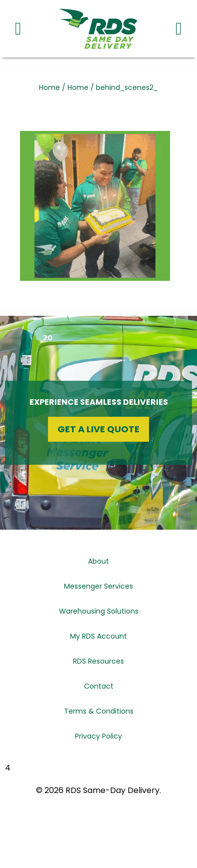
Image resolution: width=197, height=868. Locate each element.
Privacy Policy (98, 736)
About (98, 561)
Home (49, 87)
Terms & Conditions (99, 711)
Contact (99, 686)
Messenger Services (98, 586)
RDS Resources (98, 661)
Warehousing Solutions (99, 611)
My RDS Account (98, 636)
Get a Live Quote (98, 429)
